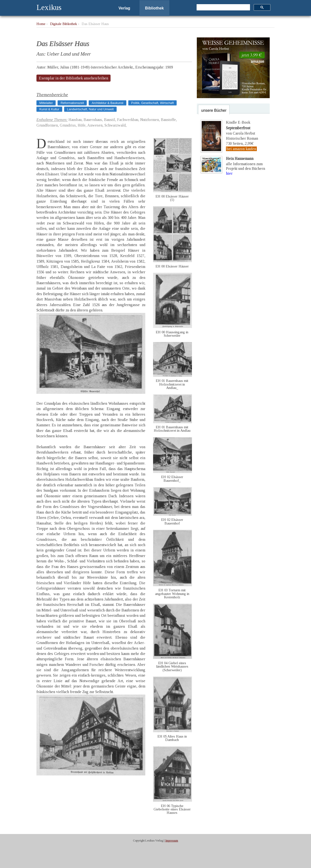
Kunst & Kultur (49, 109)
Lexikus (49, 7)
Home (41, 24)
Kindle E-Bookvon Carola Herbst (241, 128)
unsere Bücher (214, 110)
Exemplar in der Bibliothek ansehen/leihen (73, 78)
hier (229, 173)
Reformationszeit (72, 103)
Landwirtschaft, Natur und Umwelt (90, 109)
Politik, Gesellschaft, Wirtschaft (153, 103)
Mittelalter (46, 103)
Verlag (124, 8)
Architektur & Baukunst (107, 103)
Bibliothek (154, 8)
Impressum (172, 841)
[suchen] (223, 8)
